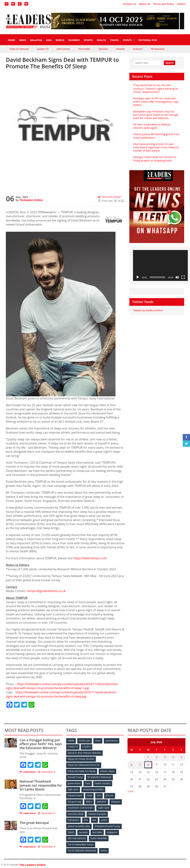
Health (101, 40)
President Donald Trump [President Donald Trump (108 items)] (107, 825)
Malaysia (36, 40)
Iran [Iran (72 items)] (99, 794)
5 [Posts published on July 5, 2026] (181, 756)
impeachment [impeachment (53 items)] (75, 794)
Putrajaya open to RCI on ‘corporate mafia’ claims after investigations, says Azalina (156, 102)
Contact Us (130, 4)
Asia (49, 40)
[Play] (138, 277)
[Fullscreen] (183, 277)
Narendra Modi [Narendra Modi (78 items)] (76, 812)
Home (12, 40)
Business (74, 40)
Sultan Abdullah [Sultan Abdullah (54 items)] (99, 837)
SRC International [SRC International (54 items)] (77, 837)
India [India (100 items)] (90, 794)
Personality (84, 49)
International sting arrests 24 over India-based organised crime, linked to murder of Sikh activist (156, 147)
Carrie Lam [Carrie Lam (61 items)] (85, 740)
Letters (181, 4)
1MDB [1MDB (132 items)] (71, 740)
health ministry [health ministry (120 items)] (103, 782)
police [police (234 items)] (104, 819)
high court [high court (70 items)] (73, 788)
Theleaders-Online (31, 200)
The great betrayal (34, 822)
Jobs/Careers (63, 49)
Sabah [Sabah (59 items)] (71, 831)
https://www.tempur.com (91, 558)
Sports (88, 40)
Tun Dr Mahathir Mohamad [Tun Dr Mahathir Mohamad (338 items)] (82, 849)
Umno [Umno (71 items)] (104, 849)
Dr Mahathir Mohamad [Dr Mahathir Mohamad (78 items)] (99, 776)
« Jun (130, 789)
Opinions (103, 49)
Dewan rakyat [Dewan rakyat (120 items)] (107, 770)
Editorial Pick (148, 40)
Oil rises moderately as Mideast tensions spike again (152, 126)
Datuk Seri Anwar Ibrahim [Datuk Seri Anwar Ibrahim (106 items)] (81, 758)
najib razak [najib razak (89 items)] (104, 806)
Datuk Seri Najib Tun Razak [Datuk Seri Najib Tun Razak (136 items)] (82, 770)
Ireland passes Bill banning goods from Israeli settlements (156, 136)
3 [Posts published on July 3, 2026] (165, 756)
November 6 (46, 772)
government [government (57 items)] (74, 782)
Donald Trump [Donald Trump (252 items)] (75, 776)
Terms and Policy (164, 4)
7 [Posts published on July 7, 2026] (140, 763)
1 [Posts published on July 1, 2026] (148, 756)
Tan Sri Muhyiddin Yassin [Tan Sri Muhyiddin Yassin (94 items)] (81, 843)
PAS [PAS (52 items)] (86, 819)
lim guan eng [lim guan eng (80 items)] (75, 800)
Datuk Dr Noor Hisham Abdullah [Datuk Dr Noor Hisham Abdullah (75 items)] (84, 752)
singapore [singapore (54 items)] (113, 831)
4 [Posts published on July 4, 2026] (173, 756)
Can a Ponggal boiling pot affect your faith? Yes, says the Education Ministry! (40, 743)
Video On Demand (19, 49)
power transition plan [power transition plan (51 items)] (79, 825)
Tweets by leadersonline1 (148, 310)
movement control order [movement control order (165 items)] (81, 806)
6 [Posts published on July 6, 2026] (132, 763)
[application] (160, 265)
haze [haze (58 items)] (88, 782)
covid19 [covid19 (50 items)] (87, 746)
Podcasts (138, 49)
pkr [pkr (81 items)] (95, 819)
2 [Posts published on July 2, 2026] (157, 756)
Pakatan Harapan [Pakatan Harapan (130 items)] (97, 812)
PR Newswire (158, 49)
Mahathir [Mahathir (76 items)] (102, 800)
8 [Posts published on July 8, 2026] (148, 763)
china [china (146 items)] (98, 740)
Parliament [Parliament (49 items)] (74, 819)
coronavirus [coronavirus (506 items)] (112, 740)
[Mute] (177, 277)
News (23, 40)
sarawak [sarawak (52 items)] (83, 831)
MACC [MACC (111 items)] (89, 800)
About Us (145, 4)
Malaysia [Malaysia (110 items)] (116, 800)
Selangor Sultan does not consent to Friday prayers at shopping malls (154, 159)
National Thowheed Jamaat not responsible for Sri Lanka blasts (41, 785)
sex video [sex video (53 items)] (98, 831)
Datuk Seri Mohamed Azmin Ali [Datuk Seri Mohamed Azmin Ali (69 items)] (84, 764)
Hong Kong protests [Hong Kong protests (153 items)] (93, 788)
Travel (115, 40)
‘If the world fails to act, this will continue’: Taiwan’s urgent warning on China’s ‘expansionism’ (155, 88)
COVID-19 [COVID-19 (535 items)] (73, 746)
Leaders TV (43, 49)
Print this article (109, 197)
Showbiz (121, 49)
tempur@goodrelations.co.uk (47, 591)
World (60, 40)
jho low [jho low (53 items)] (110, 794)
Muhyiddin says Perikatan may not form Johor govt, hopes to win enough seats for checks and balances (157, 115)
